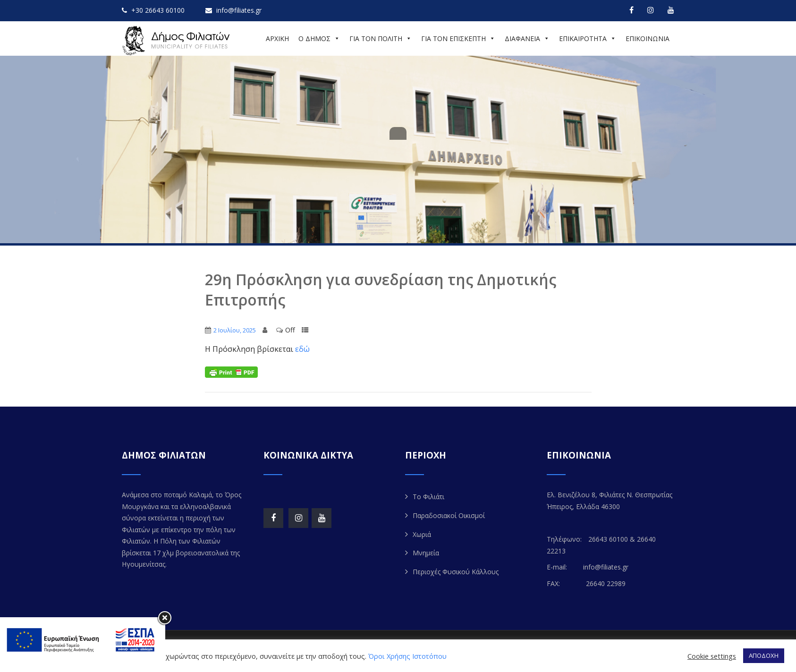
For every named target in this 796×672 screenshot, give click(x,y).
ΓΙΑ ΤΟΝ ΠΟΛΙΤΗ (381, 38)
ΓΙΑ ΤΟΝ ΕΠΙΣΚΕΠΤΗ (458, 38)
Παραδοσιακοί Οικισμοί (449, 515)
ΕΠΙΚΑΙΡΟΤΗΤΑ (588, 38)
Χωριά (422, 534)
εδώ (302, 349)
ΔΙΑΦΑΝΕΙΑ (527, 38)
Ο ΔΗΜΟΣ (319, 38)
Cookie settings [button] (712, 656)
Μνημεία (426, 553)
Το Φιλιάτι (428, 497)
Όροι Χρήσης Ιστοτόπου (407, 656)
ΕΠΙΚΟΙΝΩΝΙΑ (648, 38)
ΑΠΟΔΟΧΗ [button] (764, 655)
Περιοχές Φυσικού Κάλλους (456, 572)
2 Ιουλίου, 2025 (235, 330)
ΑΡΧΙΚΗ (277, 38)
